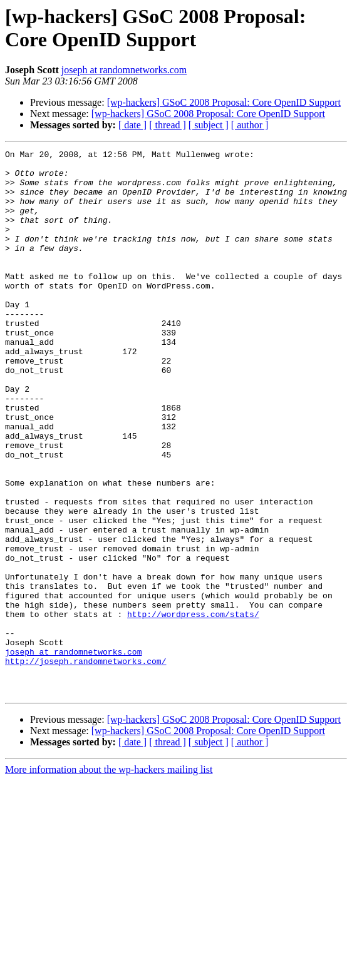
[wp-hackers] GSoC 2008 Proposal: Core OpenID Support (224, 102)
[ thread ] (168, 125)
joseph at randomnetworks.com (124, 70)
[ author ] (250, 125)
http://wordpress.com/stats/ (193, 708)
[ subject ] (209, 125)
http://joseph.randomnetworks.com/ (85, 764)
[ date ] (132, 125)
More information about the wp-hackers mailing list (109, 878)
